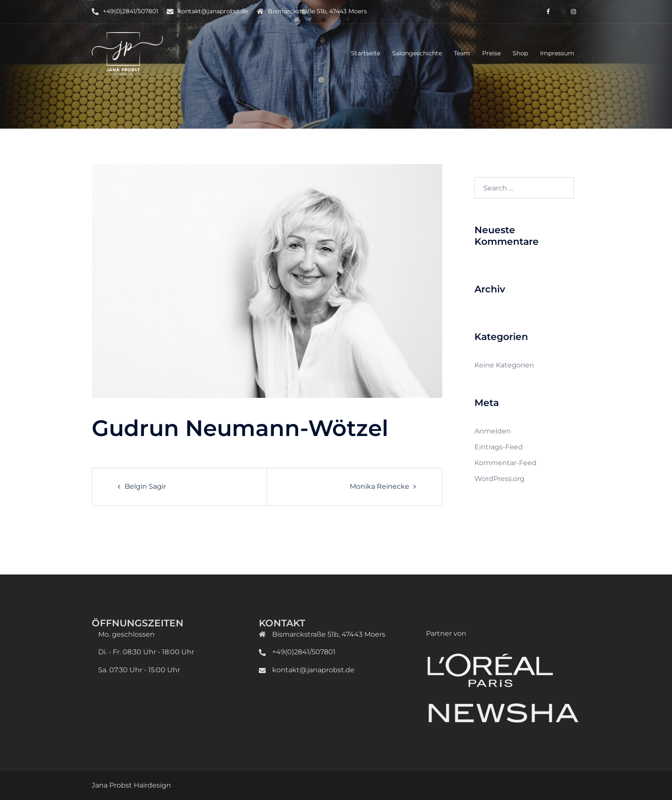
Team (462, 53)
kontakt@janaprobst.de (213, 11)
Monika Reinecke (379, 486)
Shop (520, 53)
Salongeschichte (417, 53)
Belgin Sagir (145, 486)
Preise (491, 53)
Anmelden (493, 431)
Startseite (366, 53)
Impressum (557, 53)
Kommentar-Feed (505, 463)
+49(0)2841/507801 (130, 11)
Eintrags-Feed (499, 447)
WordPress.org (499, 479)
